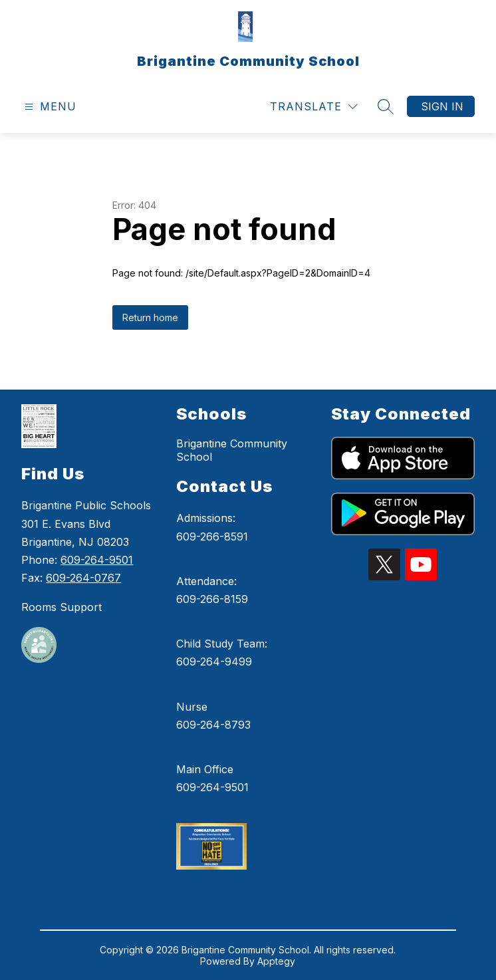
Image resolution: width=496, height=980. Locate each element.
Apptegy (276, 961)
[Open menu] (49, 107)
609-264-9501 (97, 560)
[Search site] (386, 106)
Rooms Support (62, 607)
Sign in (442, 106)
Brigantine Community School (232, 450)
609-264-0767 (83, 578)
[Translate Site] (313, 107)
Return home (150, 317)
